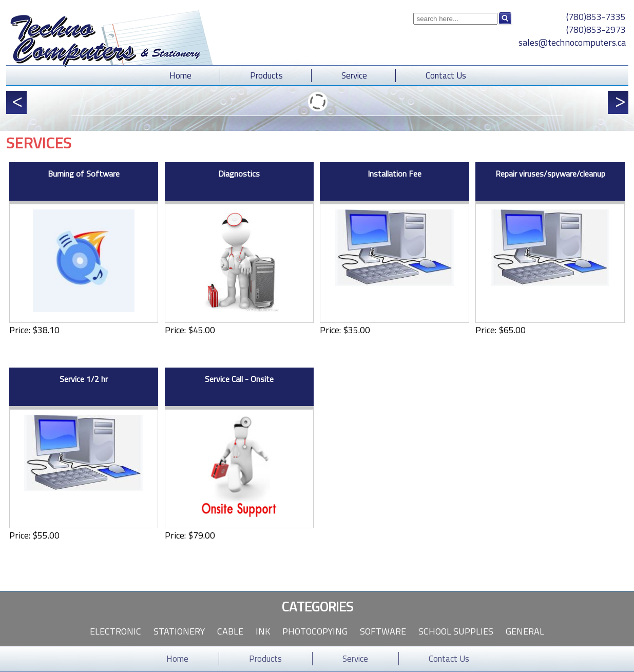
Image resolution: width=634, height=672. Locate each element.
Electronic (116, 631)
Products (266, 75)
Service (354, 75)
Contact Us (446, 75)
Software (383, 631)
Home (180, 75)
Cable (230, 631)
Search (505, 18)
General (525, 631)
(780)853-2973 (596, 30)
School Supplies (456, 631)
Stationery (179, 631)
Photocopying (315, 631)
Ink (263, 631)
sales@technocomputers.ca (572, 42)
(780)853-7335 (596, 17)
